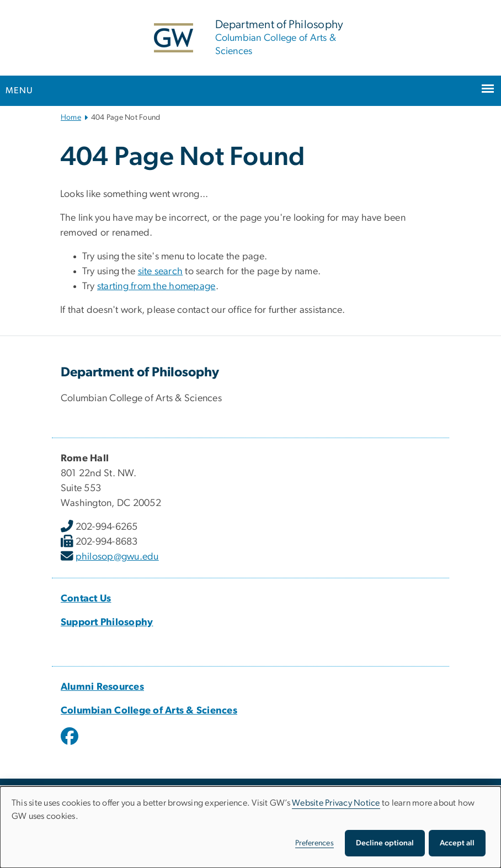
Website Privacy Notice (336, 803)
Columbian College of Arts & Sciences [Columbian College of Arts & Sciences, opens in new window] (149, 711)
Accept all (457, 843)
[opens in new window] (71, 744)
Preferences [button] (315, 843)
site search (161, 271)
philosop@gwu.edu (117, 557)
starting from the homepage (156, 286)
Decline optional (385, 843)
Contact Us (86, 599)
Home (71, 118)
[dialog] (250, 827)
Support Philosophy (107, 622)
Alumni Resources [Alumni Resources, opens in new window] (102, 687)
